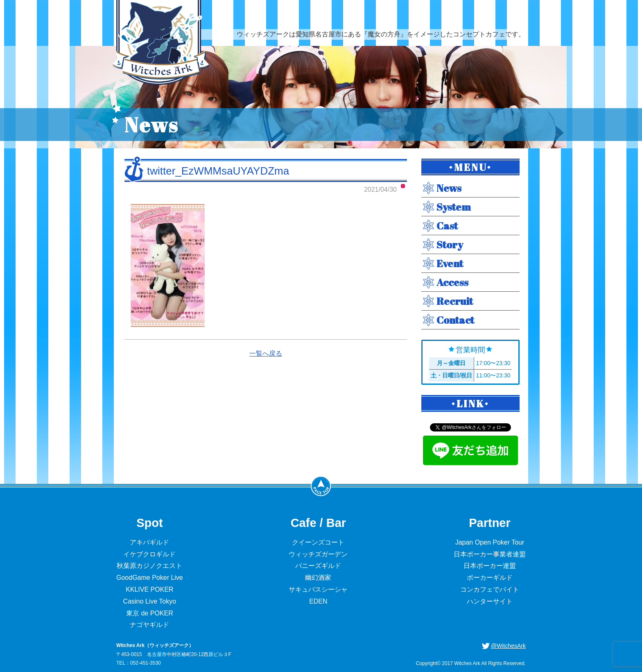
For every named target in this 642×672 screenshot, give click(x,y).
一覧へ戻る (266, 353)
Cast (447, 226)
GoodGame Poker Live (150, 578)
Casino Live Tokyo (150, 601)
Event (450, 263)
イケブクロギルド (149, 554)
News (449, 188)
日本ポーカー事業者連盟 (490, 554)
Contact (455, 320)
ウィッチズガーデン (318, 554)
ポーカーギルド (490, 578)
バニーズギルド (318, 566)
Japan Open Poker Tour (490, 542)
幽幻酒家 (318, 578)
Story (450, 244)
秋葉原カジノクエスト (149, 566)
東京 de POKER (150, 613)
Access (452, 282)
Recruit (455, 301)
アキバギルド (149, 542)
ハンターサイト (490, 601)
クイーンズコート (318, 542)
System (454, 207)
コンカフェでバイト (490, 589)
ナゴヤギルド (149, 625)
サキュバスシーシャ (318, 589)
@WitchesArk (508, 646)
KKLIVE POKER (150, 589)
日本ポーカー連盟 (490, 566)
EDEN (318, 601)
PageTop (321, 486)
